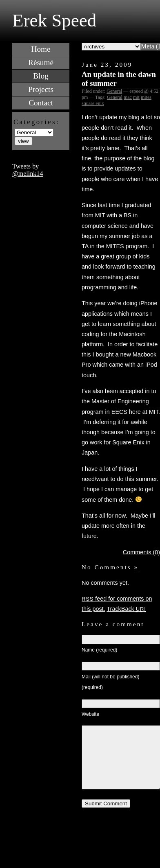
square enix (93, 103)
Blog (41, 76)
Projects (41, 89)
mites (146, 97)
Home (41, 49)
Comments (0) (141, 552)
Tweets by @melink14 (28, 170)
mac (128, 97)
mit (136, 97)
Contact (41, 103)
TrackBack (126, 609)
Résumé (41, 62)
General (114, 91)
